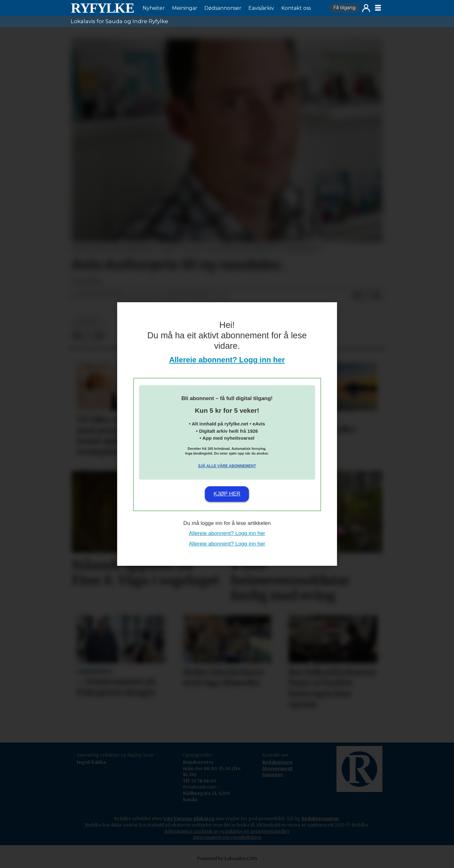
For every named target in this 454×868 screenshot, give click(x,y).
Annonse (272, 775)
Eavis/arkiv (261, 8)
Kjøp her (227, 494)
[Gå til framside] (102, 8)
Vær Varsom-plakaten (189, 819)
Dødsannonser (223, 8)
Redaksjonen (277, 762)
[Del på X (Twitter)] (367, 295)
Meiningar (185, 8)
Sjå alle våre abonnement (227, 466)
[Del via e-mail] (377, 295)
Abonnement (277, 769)
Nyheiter (154, 8)
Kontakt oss (296, 8)
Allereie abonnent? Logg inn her (227, 360)
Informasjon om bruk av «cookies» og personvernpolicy (227, 831)
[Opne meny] (378, 8)
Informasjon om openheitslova (227, 837)
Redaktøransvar (320, 819)
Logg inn (366, 8)
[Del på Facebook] (357, 295)
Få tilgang (344, 8)
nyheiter (87, 322)
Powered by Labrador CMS (227, 858)
